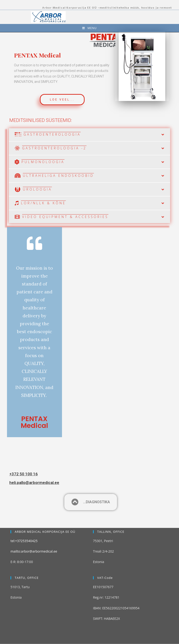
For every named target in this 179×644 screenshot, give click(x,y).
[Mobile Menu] (89, 28)
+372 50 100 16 (24, 474)
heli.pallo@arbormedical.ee (34, 483)
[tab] (89, 134)
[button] (62, 100)
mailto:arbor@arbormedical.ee (34, 536)
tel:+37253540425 (24, 525)
